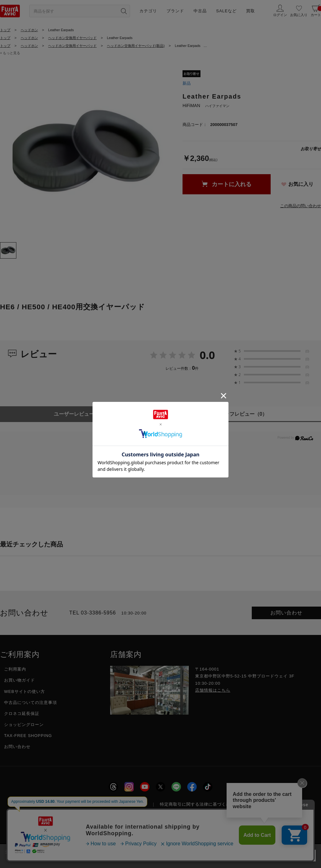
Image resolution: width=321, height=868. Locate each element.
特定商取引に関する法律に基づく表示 (197, 804)
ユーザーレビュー (80, 414)
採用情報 (82, 804)
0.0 (207, 355)
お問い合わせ (286, 613)
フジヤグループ (263, 804)
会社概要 (52, 804)
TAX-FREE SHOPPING (28, 736)
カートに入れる (232, 184)
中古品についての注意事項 (31, 702)
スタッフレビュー (241, 414)
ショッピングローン (24, 725)
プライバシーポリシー (125, 804)
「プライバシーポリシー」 (237, 852)
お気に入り (301, 184)
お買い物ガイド (20, 680)
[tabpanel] (85, 152)
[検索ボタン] (124, 11)
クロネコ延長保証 (22, 714)
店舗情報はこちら (213, 690)
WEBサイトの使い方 (25, 691)
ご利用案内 (15, 669)
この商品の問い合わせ (301, 206)
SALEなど (226, 11)
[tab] (8, 250)
